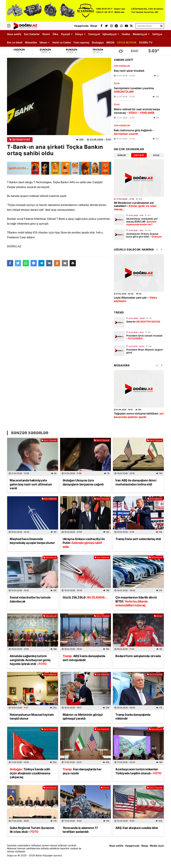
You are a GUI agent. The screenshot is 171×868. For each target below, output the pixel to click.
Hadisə (126, 34)
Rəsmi (46, 34)
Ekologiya (98, 42)
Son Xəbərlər (32, 34)
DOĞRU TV (146, 42)
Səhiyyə (157, 34)
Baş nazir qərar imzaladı (129, 71)
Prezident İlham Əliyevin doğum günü (145, 351)
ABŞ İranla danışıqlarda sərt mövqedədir (84, 658)
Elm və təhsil (15, 42)
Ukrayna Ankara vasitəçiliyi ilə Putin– (84, 543)
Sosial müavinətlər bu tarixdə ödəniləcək (30, 599)
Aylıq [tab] (156, 155)
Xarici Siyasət (49, 440)
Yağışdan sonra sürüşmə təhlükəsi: (139, 415)
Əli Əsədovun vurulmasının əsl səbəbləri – (135, 206)
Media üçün (157, 846)
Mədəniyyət (140, 34)
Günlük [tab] (122, 155)
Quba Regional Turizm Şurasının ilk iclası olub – (32, 830)
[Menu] (10, 26)
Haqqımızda (132, 846)
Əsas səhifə (14, 34)
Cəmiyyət (94, 34)
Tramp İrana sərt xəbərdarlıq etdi (138, 539)
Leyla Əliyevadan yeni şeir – (136, 299)
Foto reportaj (81, 42)
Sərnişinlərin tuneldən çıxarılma (134, 90)
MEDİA (110, 42)
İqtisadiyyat (110, 34)
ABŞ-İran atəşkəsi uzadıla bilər (137, 828)
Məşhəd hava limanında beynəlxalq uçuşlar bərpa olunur (32, 541)
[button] (73, 263)
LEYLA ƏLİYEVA (127, 42)
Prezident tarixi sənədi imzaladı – (144, 337)
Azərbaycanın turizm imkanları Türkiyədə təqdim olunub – (138, 771)
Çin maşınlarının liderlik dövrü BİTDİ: (136, 601)
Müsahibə (31, 42)
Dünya (79, 34)
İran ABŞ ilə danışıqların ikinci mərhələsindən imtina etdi (136, 482)
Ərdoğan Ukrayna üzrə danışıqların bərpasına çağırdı (83, 482)
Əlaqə (145, 846)
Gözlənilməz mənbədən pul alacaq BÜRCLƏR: (142, 222)
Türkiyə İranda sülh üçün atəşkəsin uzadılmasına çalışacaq (30, 773)
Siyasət (65, 34)
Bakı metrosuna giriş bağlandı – (134, 132)
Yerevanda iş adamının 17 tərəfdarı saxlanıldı (80, 830)
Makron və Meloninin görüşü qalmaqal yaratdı (83, 717)
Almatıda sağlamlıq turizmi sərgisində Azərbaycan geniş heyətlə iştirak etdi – (30, 660)
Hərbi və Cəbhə (62, 42)
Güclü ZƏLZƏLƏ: (85, 597)
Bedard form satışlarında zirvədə (138, 656)
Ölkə (55, 34)
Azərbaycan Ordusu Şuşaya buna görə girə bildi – (144, 235)
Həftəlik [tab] (139, 155)
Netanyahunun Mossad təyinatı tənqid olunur (32, 717)
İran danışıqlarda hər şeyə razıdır (82, 771)
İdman (43, 42)
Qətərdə (143, 322)
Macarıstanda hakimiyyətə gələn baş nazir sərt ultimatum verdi (31, 484)
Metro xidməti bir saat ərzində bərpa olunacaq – (137, 111)
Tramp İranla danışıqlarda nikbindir (133, 717)
